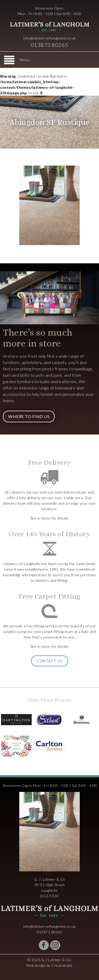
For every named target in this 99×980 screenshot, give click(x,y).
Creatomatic (62, 965)
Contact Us (49, 661)
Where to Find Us (29, 416)
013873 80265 (50, 45)
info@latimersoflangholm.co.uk (50, 38)
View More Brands (50, 700)
